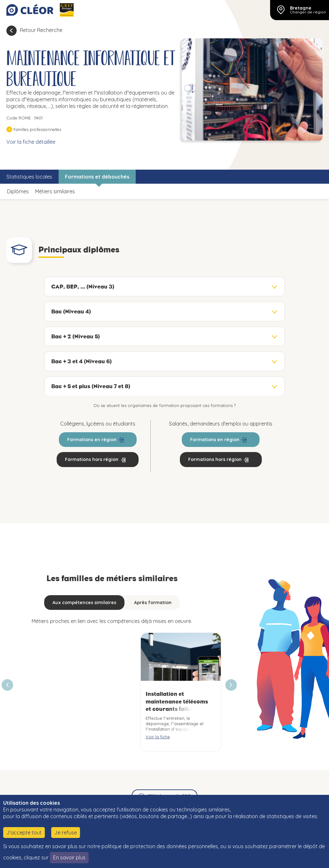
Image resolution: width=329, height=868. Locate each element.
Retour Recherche (41, 30)
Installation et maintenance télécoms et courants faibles (177, 701)
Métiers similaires (55, 191)
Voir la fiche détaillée (31, 142)
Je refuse (66, 833)
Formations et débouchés (97, 177)
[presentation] (231, 685)
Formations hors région (92, 459)
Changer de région (308, 12)
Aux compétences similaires (84, 603)
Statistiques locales (29, 177)
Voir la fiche (158, 737)
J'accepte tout (24, 833)
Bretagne (301, 8)
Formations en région (92, 440)
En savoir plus (69, 857)
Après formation (153, 603)
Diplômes (18, 191)
